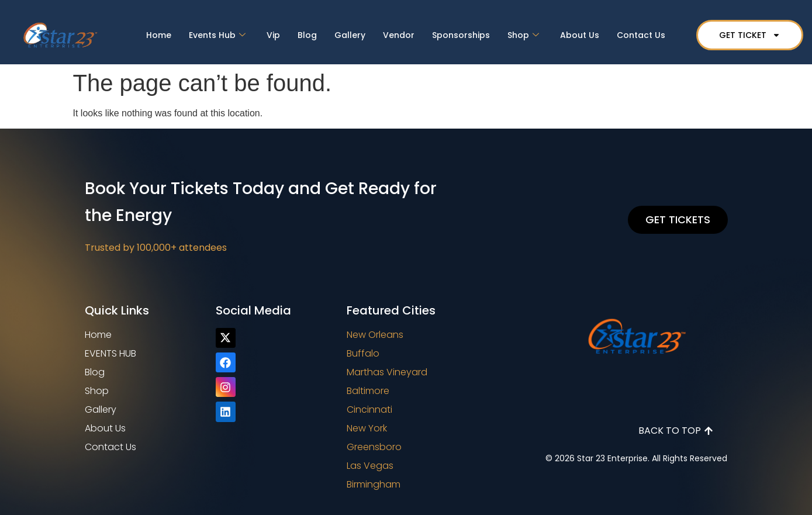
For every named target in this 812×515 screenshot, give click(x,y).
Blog (307, 35)
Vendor (399, 35)
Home (159, 35)
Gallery (350, 35)
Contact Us (641, 35)
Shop (523, 35)
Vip (273, 35)
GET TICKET (750, 35)
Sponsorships (461, 35)
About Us (580, 35)
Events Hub (217, 35)
